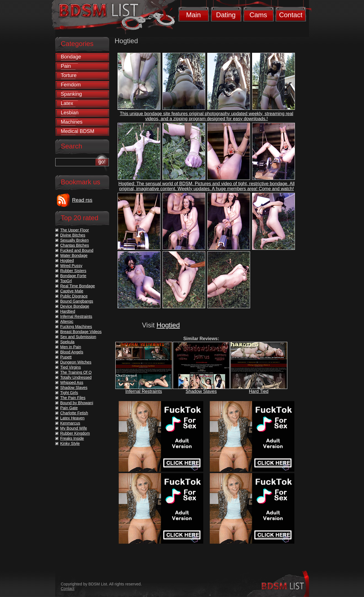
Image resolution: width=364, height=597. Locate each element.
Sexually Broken (75, 240)
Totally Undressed (76, 377)
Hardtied (68, 311)
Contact (291, 15)
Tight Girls (69, 393)
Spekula (68, 342)
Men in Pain (71, 347)
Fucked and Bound (77, 250)
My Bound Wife (74, 428)
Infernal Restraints (144, 391)
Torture (69, 75)
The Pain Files (73, 398)
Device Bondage (75, 306)
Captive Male (72, 291)
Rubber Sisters (73, 271)
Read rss (82, 200)
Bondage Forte (73, 276)
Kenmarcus (70, 423)
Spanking (71, 94)
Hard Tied (259, 391)
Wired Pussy (71, 266)
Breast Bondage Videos (81, 332)
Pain (66, 66)
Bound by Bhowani (77, 403)
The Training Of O (76, 372)
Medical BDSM (78, 131)
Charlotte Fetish (74, 413)
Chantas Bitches (75, 245)
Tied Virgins (71, 367)
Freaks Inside (72, 438)
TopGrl (66, 281)
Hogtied (168, 325)
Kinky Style (70, 443)
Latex (67, 103)
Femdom (71, 85)
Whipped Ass (72, 382)
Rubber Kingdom (75, 433)
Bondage (71, 57)
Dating (226, 15)
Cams (258, 15)
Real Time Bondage (78, 286)
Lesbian (70, 113)
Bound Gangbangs (77, 301)
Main (193, 15)
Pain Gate (69, 408)
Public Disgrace (74, 296)
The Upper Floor (75, 230)
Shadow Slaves (201, 391)
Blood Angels (72, 352)
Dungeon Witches (76, 362)
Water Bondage (74, 255)
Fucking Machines (76, 327)
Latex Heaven (72, 418)
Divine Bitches (73, 235)
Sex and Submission (78, 337)
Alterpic (67, 322)
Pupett (66, 357)
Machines (72, 122)
